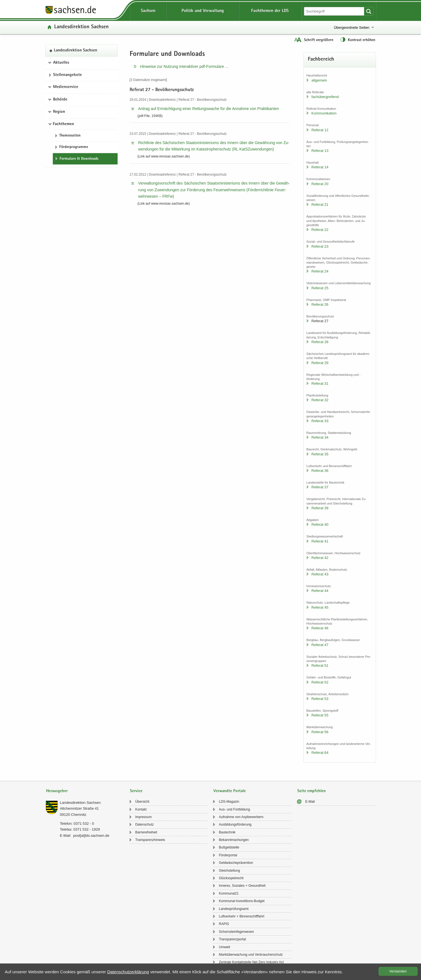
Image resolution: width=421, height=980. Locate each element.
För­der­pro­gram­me (74, 147)
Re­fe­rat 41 (320, 541)
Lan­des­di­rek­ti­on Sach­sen (81, 27)
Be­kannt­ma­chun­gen (234, 840)
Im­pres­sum (143, 817)
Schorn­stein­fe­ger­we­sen (236, 932)
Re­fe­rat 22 (320, 230)
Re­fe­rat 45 (320, 607)
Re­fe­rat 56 (320, 732)
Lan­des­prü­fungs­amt (234, 909)
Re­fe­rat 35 (320, 454)
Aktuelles (61, 63)
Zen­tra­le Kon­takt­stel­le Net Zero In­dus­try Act (251, 962)
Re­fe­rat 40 (320, 524)
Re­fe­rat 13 (320, 151)
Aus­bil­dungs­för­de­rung (235, 824)
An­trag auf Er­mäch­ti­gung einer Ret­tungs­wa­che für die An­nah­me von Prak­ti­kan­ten (209, 109)
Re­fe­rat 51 (320, 665)
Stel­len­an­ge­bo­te (67, 75)
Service (136, 791)
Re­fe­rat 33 (320, 421)
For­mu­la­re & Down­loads (79, 159)
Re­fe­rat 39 (320, 508)
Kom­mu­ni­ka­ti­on (324, 113)
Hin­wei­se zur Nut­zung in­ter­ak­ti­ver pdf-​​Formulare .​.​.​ (184, 66)
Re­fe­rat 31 (320, 383)
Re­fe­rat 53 (320, 699)
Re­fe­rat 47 (320, 645)
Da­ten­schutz (145, 824)
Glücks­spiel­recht (231, 878)
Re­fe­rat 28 (320, 342)
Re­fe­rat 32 (320, 400)
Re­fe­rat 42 (320, 558)
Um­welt (224, 947)
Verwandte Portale (230, 791)
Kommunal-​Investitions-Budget (242, 901)
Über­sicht (142, 802)
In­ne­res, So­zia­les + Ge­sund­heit (242, 886)
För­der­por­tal (228, 855)
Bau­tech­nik (227, 832)
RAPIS (224, 924)
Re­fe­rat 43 (320, 574)
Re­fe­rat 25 (320, 288)
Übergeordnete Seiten (352, 28)
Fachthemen (63, 124)
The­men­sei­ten (70, 136)
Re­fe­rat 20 (320, 184)
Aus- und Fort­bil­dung (234, 809)
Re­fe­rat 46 (320, 628)
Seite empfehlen (311, 791)
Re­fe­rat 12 (320, 130)
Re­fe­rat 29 (320, 363)
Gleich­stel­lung (229, 871)
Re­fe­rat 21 (320, 205)
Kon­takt (141, 809)
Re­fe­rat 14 (320, 167)
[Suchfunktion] (334, 11)
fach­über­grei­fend (325, 97)
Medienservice (66, 87)
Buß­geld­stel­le (229, 847)
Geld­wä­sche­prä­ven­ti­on (236, 863)
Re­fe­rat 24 (320, 271)
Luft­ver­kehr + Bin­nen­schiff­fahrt (242, 916)
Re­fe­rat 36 (320, 471)
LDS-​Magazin (229, 802)
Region (59, 112)
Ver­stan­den (398, 971)
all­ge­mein (319, 80)
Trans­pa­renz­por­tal (232, 939)
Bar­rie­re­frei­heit (146, 832)
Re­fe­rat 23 (320, 246)
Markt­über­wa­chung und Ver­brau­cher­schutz (251, 955)
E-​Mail (310, 802)
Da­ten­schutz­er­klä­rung (128, 972)
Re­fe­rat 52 (320, 682)
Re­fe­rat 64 (320, 753)
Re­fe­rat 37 (320, 487)
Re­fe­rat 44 (320, 591)
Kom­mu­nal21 (229, 893)
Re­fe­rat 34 (320, 437)
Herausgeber (57, 791)
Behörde (60, 100)
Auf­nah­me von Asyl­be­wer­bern (241, 817)
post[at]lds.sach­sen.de (91, 836)
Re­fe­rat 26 (320, 304)
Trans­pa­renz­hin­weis (150, 840)
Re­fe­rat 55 (320, 715)
